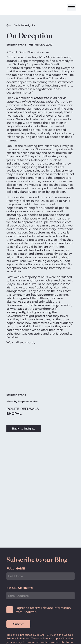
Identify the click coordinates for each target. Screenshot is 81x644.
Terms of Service (42, 638)
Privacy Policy (16, 638)
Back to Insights (21, 26)
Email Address (20, 588)
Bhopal (14, 414)
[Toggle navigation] (71, 8)
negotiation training (21, 208)
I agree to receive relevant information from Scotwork (43, 610)
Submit (18, 624)
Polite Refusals (23, 409)
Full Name (16, 568)
